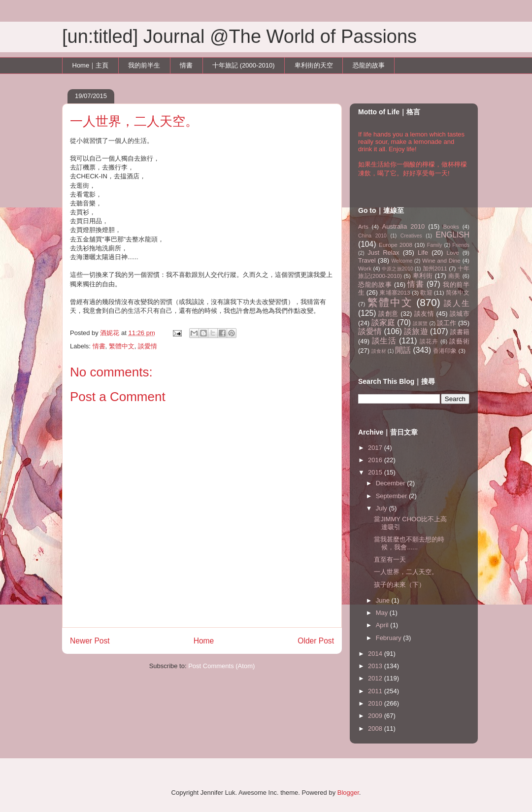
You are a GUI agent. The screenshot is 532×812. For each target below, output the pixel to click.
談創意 (388, 314)
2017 (376, 448)
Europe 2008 (396, 245)
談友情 (424, 314)
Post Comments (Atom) (221, 666)
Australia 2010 (404, 226)
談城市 (460, 314)
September (392, 496)
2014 (376, 654)
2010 (376, 703)
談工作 (447, 323)
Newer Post (90, 641)
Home (204, 641)
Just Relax (383, 253)
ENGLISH (453, 235)
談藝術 (459, 341)
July (382, 508)
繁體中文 (122, 346)
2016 (376, 460)
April (383, 625)
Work (365, 268)
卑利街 (423, 276)
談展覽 (420, 323)
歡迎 (426, 292)
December (392, 483)
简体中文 (458, 292)
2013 (376, 666)
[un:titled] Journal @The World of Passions (239, 36)
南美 (454, 276)
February (390, 638)
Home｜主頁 (91, 65)
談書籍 (460, 332)
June (384, 600)
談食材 (379, 351)
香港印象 (445, 351)
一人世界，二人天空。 (406, 572)
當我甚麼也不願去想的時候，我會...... (409, 543)
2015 (376, 472)
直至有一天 (390, 559)
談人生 (457, 303)
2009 (376, 716)
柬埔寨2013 (395, 292)
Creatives (411, 236)
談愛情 (148, 346)
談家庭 (383, 322)
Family (435, 245)
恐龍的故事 (369, 65)
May (383, 613)
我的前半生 (144, 65)
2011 (376, 691)
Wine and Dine (441, 260)
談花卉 (429, 341)
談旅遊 (416, 331)
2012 (376, 678)
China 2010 (372, 236)
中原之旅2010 (398, 269)
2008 (376, 728)
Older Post (316, 641)
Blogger (348, 793)
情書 (186, 65)
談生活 (384, 341)
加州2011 (435, 268)
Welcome (402, 261)
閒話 (403, 350)
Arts (363, 226)
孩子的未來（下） (399, 585)
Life (423, 253)
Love (453, 253)
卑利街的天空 (314, 65)
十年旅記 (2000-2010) (243, 65)
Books (451, 226)
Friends (461, 245)
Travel (367, 260)
